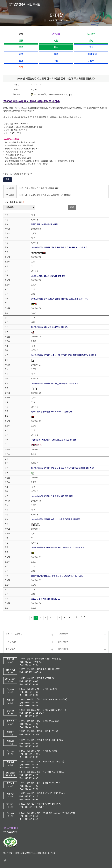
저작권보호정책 (10, 832)
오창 (91, 41)
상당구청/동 (63, 634)
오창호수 (91, 34)
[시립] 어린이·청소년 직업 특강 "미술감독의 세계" (39, 188)
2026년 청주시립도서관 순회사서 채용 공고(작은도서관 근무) (56, 519)
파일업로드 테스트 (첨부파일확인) (45, 224)
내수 (56, 47)
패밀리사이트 (64, 649)
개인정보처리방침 (11, 828)
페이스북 (5, 861)
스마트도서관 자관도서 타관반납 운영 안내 (48, 276)
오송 (91, 47)
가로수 (91, 61)
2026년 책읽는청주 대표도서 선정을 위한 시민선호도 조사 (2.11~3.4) (60, 299)
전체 (21, 34)
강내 (21, 61)
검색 (72, 207)
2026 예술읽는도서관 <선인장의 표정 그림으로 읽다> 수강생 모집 (58, 548)
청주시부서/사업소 (14, 634)
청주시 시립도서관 (60, 4)
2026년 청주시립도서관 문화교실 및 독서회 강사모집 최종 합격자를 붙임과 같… (63, 468)
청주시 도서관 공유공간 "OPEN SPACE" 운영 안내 (52, 412)
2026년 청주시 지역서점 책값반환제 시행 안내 (50, 327)
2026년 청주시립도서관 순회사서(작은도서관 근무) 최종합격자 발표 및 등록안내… (64, 355)
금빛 (21, 47)
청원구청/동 (11, 649)
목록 (8, 179)
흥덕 (56, 54)
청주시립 (56, 34)
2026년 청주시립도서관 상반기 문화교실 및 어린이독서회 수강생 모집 (59, 248)
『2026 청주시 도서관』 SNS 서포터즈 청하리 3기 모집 (54, 440)
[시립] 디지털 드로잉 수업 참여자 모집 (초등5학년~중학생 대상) (45, 195)
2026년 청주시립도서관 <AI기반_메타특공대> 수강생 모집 (55, 384)
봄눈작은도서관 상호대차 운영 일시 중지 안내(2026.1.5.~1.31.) (57, 576)
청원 (56, 41)
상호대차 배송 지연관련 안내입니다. (45, 599)
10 (69, 618)
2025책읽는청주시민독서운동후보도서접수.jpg (51, 95)
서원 (21, 54)
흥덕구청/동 (63, 642)
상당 (21, 41)
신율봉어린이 (91, 54)
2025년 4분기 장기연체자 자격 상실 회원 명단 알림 (52, 496)
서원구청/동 (11, 642)
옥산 (56, 61)
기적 (21, 67)
